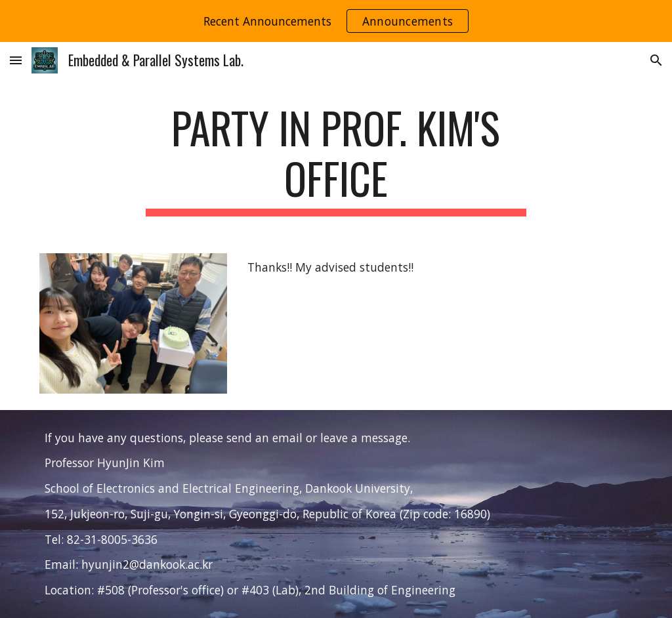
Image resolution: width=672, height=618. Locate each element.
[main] (336, 159)
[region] (336, 21)
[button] (16, 60)
